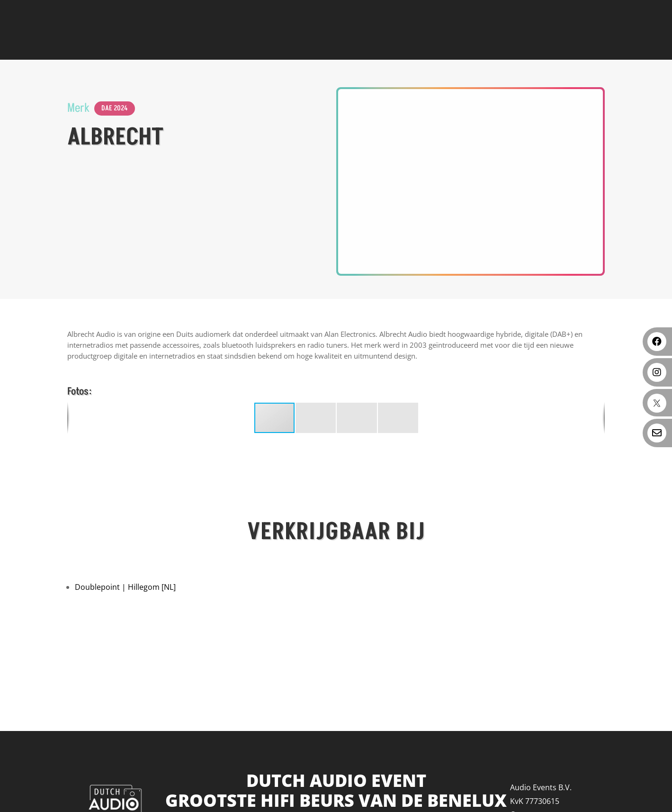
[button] (316, 418)
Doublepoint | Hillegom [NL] (125, 587)
